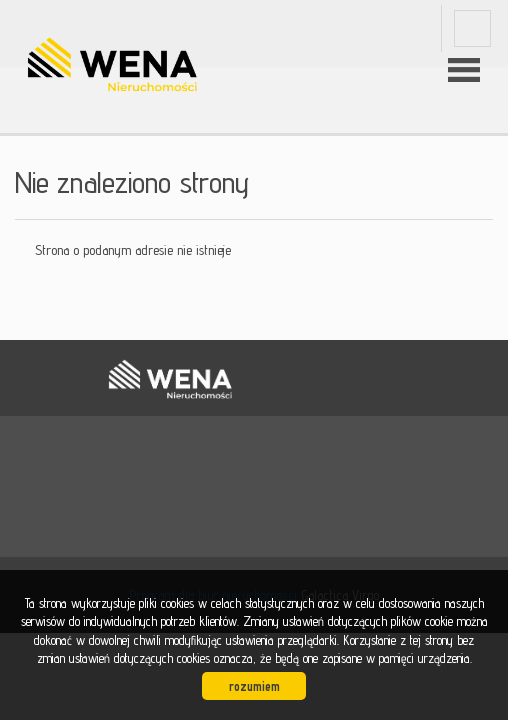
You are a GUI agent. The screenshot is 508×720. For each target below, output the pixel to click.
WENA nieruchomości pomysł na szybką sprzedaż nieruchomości (170, 379)
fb (472, 28)
